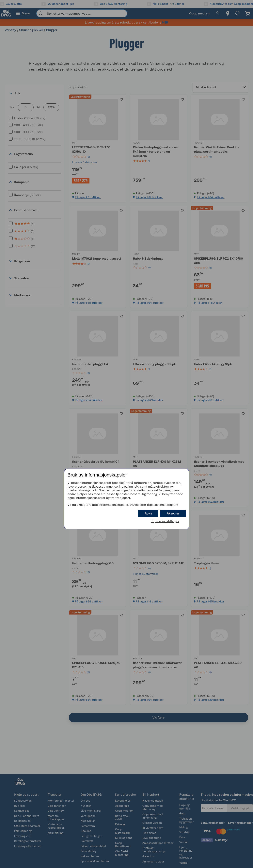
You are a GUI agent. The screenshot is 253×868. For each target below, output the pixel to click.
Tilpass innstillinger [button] (165, 521)
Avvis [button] (148, 513)
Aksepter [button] (173, 513)
